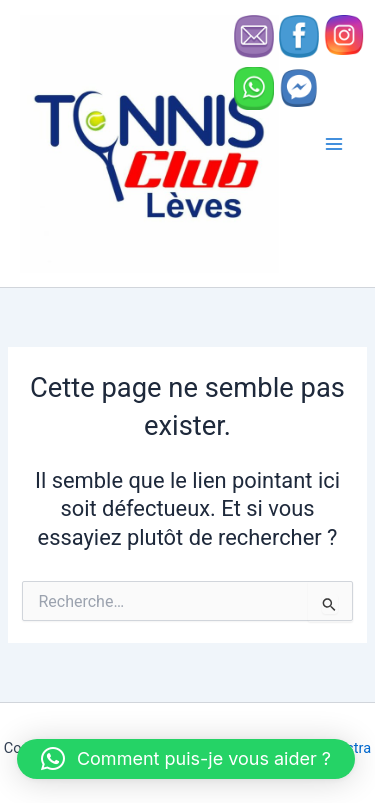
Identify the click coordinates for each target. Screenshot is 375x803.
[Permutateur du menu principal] (334, 144)
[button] (186, 759)
